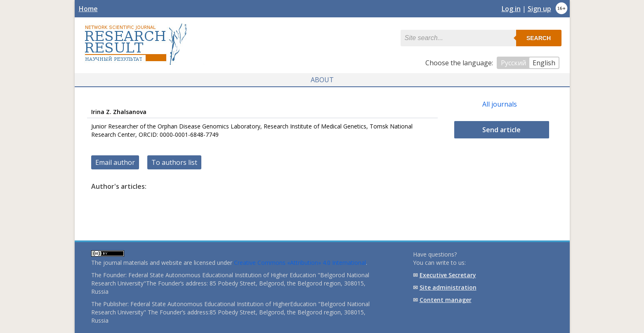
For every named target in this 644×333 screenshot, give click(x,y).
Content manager (446, 300)
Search (539, 38)
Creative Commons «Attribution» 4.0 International (300, 263)
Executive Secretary (448, 275)
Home (88, 9)
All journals (500, 104)
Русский (513, 63)
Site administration (448, 287)
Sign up (539, 9)
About (322, 80)
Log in (511, 9)
